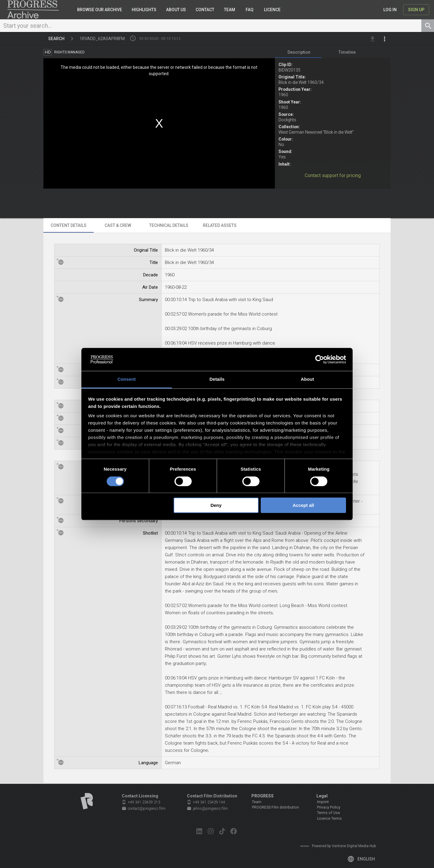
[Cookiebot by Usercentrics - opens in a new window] (320, 359)
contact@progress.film (144, 809)
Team (257, 802)
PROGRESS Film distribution (275, 807)
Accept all (303, 505)
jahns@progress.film (207, 809)
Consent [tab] (127, 379)
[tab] (299, 53)
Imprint (323, 802)
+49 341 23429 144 (206, 802)
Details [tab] (217, 379)
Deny (216, 505)
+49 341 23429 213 (141, 802)
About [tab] (307, 379)
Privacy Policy (329, 807)
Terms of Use (329, 813)
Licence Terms (329, 819)
